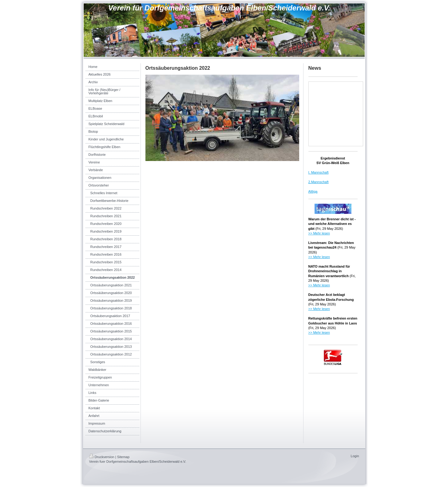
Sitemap (123, 457)
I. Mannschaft (319, 172)
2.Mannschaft (319, 182)
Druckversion (102, 457)
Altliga (313, 191)
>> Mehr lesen (319, 233)
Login (355, 456)
